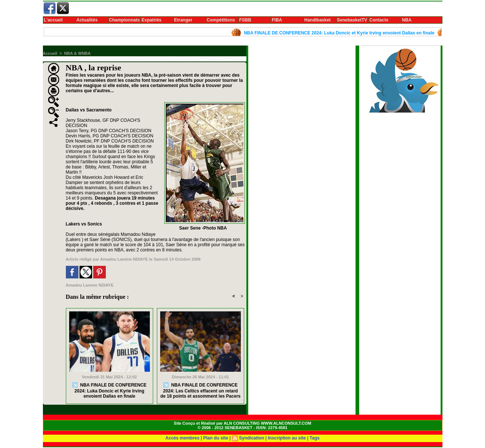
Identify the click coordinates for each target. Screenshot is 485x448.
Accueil (50, 53)
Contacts (379, 20)
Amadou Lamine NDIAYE (124, 259)
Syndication (252, 438)
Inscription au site (287, 438)
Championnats (124, 20)
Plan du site (215, 438)
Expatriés (152, 20)
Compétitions (221, 20)
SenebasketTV (352, 20)
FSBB (245, 20)
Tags (315, 438)
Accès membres (182, 438)
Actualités (87, 20)
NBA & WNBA (77, 53)
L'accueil (53, 20)
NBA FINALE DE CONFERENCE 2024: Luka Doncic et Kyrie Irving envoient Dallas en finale (341, 33)
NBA (407, 20)
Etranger (183, 20)
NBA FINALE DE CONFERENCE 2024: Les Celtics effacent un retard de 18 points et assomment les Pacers (200, 390)
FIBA (277, 20)
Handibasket (318, 20)
